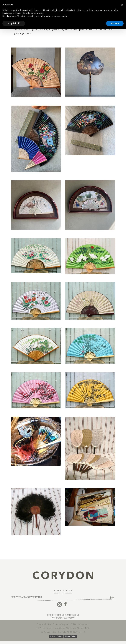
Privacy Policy (56, 636)
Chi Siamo (57, 619)
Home (50, 615)
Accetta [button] (115, 23)
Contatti (69, 619)
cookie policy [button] (37, 13)
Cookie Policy (70, 636)
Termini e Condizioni (67, 615)
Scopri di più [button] (14, 23)
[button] (122, 5)
